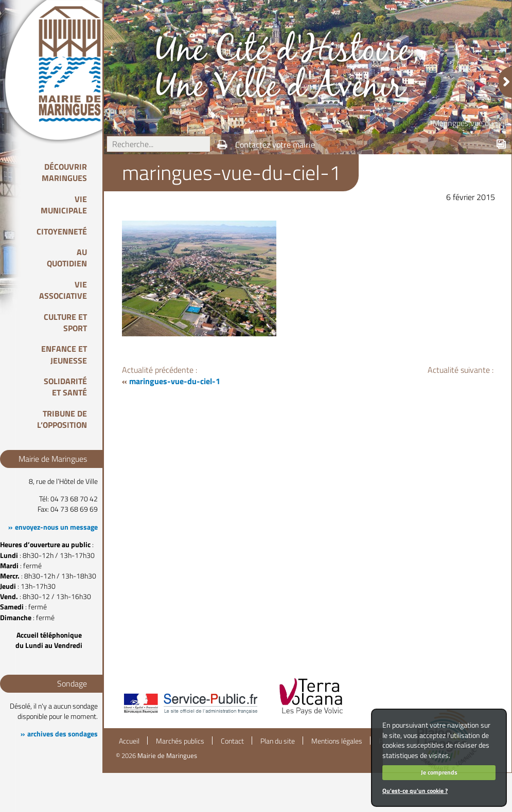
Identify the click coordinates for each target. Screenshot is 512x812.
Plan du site (278, 741)
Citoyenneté (62, 231)
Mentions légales (337, 741)
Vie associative (63, 290)
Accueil (129, 741)
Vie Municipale (64, 205)
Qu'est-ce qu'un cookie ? (415, 791)
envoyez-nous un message (56, 527)
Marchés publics (180, 741)
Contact (232, 741)
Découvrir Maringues (64, 172)
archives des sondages (63, 734)
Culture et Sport (65, 322)
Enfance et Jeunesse (64, 354)
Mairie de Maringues (167, 755)
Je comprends (439, 772)
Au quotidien (67, 258)
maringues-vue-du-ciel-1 (175, 381)
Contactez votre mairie (275, 145)
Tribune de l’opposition (62, 419)
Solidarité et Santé (65, 387)
